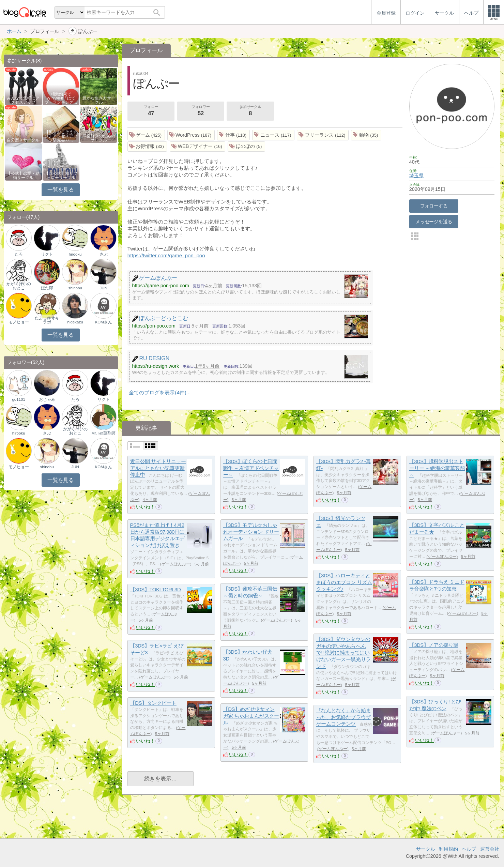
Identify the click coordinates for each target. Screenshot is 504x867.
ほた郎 (47, 288)
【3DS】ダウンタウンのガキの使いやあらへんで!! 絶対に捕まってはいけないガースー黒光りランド (343, 653)
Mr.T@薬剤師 (103, 433)
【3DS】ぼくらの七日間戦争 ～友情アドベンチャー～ (251, 468)
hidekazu (75, 322)
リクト (47, 254)
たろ (19, 254)
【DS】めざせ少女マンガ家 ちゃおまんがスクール (251, 716)
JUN (103, 288)
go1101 (18, 399)
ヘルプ (469, 849)
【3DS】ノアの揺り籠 (434, 645)
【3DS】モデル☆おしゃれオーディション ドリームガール (251, 532)
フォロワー (201, 111)
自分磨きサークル (23, 140)
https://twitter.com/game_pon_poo (166, 255)
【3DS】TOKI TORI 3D (156, 589)
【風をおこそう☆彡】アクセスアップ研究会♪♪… (61, 136)
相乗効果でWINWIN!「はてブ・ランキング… (61, 98)
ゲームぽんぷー (176, 564)
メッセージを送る (434, 222)
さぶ (104, 254)
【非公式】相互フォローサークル (61, 176)
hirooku (75, 254)
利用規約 (448, 849)
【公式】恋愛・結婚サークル (23, 176)
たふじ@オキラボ (47, 320)
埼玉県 (416, 176)
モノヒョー (19, 322)
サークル (426, 849)
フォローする (434, 206)
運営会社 (490, 849)
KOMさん (104, 322)
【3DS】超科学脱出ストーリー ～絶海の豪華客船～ (437, 468)
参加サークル (250, 111)
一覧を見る (60, 190)
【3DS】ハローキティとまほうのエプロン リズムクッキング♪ (344, 582)
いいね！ (146, 507)
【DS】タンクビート (153, 703)
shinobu (75, 288)
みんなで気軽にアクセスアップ (23, 100)
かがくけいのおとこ (19, 286)
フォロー (151, 111)
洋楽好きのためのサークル (99, 138)
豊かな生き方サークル (99, 100)
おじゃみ (47, 399)
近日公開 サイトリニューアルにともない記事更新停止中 (158, 468)
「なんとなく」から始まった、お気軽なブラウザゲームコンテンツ (343, 717)
